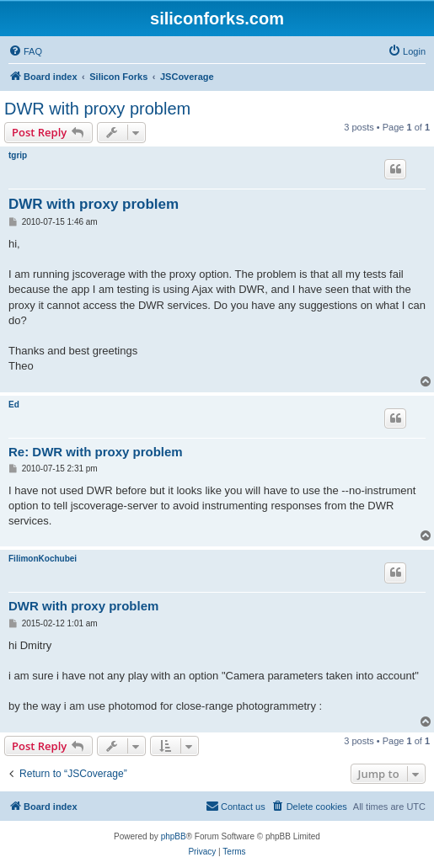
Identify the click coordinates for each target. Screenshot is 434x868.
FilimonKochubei (43, 559)
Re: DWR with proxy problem (96, 452)
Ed (14, 405)
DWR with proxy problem (97, 109)
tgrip (18, 155)
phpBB (174, 836)
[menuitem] (25, 51)
